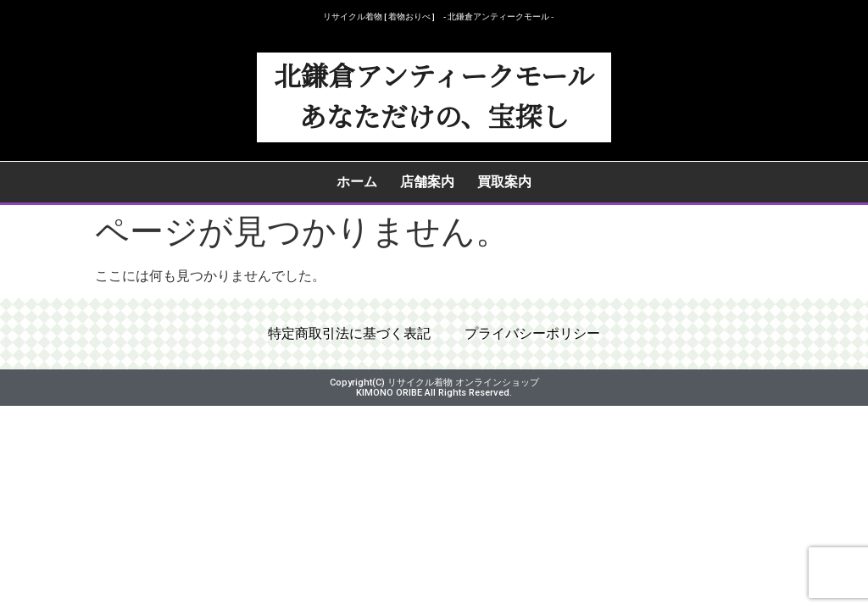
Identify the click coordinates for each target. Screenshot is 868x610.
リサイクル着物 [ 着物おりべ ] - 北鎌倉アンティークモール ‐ (438, 17)
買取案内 (504, 182)
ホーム (357, 182)
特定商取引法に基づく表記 (349, 334)
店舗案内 (427, 182)
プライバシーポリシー (532, 334)
